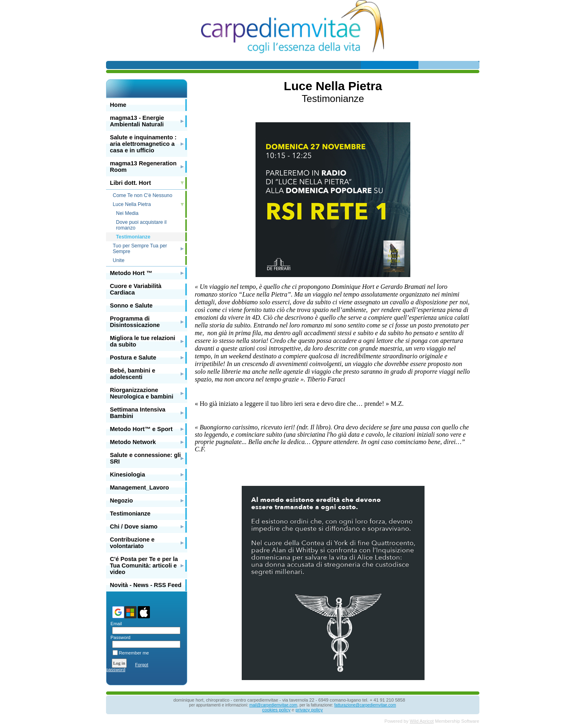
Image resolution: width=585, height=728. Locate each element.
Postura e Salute (133, 357)
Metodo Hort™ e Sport (141, 429)
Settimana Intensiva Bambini (138, 413)
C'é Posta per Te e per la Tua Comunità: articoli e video (144, 565)
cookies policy (276, 710)
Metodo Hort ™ (131, 273)
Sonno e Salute (131, 305)
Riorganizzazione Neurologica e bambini (142, 393)
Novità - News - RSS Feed (146, 585)
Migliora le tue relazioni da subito (143, 341)
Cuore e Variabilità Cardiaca (136, 289)
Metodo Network (133, 442)
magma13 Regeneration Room (143, 167)
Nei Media (127, 213)
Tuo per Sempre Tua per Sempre (140, 249)
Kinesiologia (128, 474)
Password (119, 637)
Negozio (122, 500)
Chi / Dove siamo (134, 526)
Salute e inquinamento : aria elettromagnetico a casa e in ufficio (143, 144)
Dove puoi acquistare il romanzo (142, 225)
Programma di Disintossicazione (135, 322)
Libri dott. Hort (131, 183)
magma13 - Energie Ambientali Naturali (137, 121)
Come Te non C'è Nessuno (143, 195)
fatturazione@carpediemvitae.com (365, 705)
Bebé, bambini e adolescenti (133, 374)
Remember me (134, 653)
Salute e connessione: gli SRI (146, 458)
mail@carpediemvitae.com (273, 705)
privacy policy (309, 710)
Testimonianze (130, 513)
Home (118, 105)
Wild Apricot (422, 721)
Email (115, 624)
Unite (119, 260)
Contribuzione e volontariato (132, 543)
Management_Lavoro (140, 487)
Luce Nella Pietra (132, 204)
